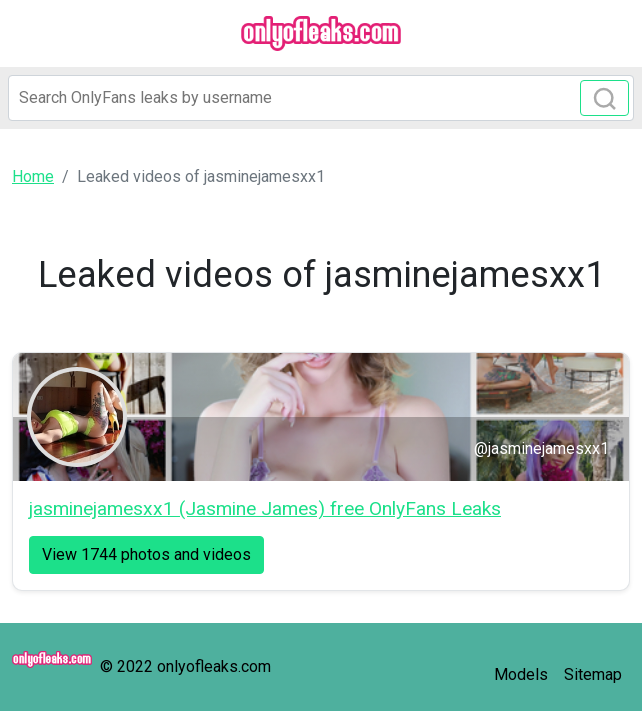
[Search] (321, 98)
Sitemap (593, 674)
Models (521, 674)
